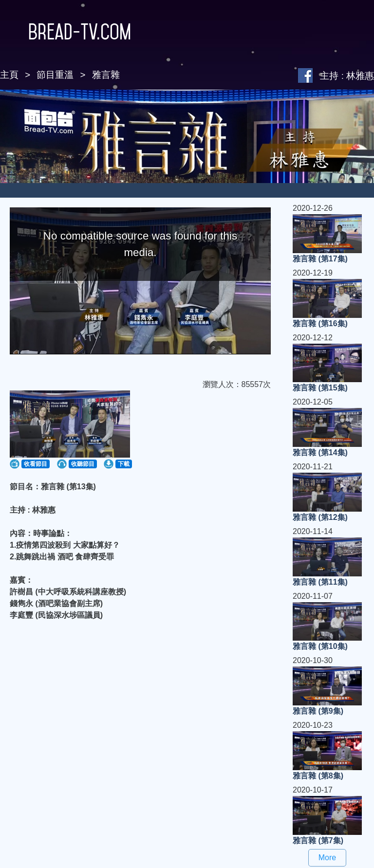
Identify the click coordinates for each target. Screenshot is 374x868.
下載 (124, 464)
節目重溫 (55, 75)
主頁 (9, 75)
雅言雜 (106, 75)
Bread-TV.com (65, 32)
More (327, 858)
